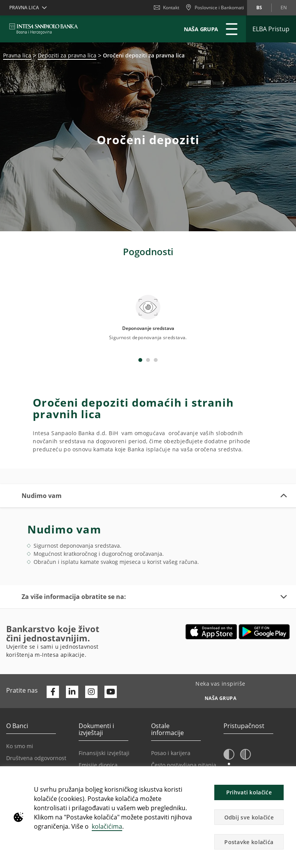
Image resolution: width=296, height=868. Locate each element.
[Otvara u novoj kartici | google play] (264, 606)
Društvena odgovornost (36, 732)
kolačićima (107, 826)
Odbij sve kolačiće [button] (249, 817)
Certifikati (91, 763)
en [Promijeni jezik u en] (284, 8)
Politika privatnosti (30, 744)
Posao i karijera (171, 727)
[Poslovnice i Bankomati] (215, 8)
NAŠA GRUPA (201, 29)
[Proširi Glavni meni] (232, 29)
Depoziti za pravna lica (67, 55)
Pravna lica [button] (24, 8)
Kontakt (166, 8)
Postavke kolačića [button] (249, 842)
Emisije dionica (98, 739)
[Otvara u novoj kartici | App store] (211, 606)
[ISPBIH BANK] (46, 29)
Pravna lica (17, 55)
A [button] (230, 752)
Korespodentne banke (35, 756)
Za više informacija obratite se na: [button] (74, 571)
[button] (229, 729)
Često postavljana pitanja (184, 739)
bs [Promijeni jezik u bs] (259, 8)
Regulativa (92, 751)
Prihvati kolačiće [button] (249, 792)
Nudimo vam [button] (42, 470)
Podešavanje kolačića (178, 751)
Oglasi (159, 763)
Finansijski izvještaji (104, 727)
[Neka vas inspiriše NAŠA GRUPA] (220, 670)
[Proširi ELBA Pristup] (271, 29)
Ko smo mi (20, 720)
